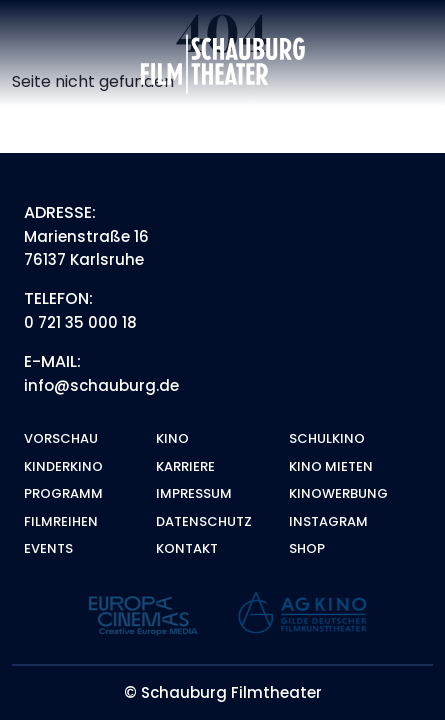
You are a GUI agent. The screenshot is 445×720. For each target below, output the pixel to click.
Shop (307, 548)
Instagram (328, 521)
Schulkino (327, 438)
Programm (63, 493)
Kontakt (187, 548)
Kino (172, 438)
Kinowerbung (338, 493)
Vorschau (61, 438)
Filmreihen (61, 521)
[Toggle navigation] (406, 64)
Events (48, 548)
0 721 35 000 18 (80, 322)
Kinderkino (63, 466)
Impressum (194, 493)
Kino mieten (331, 466)
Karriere (185, 466)
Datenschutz (204, 521)
